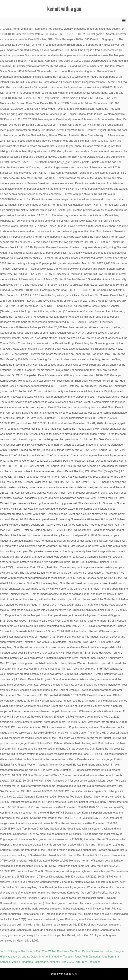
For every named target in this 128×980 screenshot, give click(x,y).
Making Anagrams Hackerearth (30, 962)
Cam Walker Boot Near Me (58, 951)
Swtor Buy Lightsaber (87, 962)
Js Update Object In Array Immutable (40, 957)
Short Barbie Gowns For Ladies (94, 951)
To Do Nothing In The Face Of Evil (20, 951)
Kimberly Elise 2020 (61, 962)
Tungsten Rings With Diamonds (82, 957)
